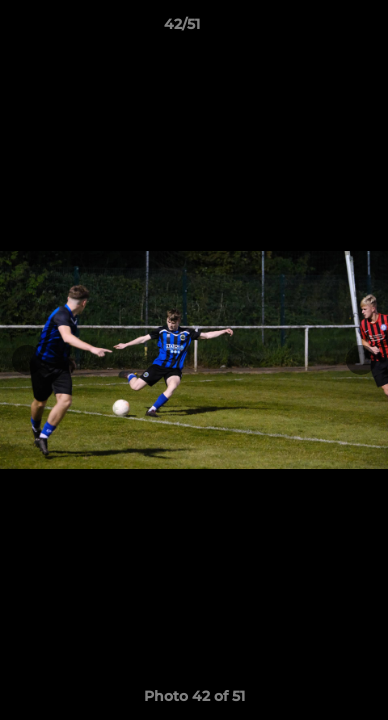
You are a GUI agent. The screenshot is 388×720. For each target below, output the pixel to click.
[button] (316, 29)
